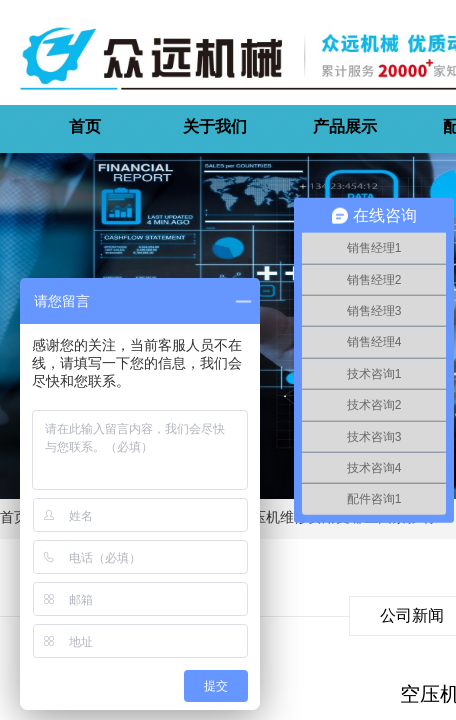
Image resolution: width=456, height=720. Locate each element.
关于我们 (215, 126)
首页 (85, 126)
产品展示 (345, 126)
